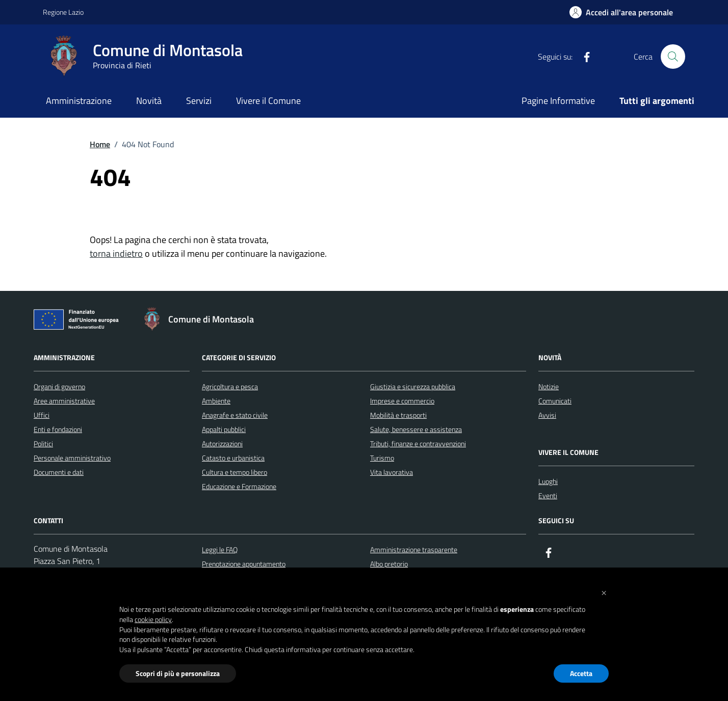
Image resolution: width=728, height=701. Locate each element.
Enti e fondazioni (58, 429)
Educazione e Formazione (239, 486)
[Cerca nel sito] (673, 57)
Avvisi (547, 415)
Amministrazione (79, 101)
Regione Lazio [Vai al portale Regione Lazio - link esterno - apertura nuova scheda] (63, 12)
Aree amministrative (64, 401)
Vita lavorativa (392, 472)
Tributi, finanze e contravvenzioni (418, 443)
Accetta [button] (581, 673)
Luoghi (548, 481)
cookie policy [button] (153, 619)
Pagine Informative (558, 101)
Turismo (382, 458)
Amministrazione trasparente (414, 549)
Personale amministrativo (72, 458)
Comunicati (555, 401)
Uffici (42, 415)
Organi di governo (59, 386)
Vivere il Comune (268, 101)
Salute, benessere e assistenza (416, 429)
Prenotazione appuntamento (244, 564)
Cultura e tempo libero (235, 472)
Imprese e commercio (402, 401)
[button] (604, 592)
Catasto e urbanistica (233, 458)
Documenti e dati (59, 472)
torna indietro (116, 253)
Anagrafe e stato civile (235, 415)
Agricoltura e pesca (230, 386)
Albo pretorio (389, 564)
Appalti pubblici (224, 429)
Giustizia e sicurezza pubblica (413, 386)
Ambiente (216, 401)
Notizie (549, 386)
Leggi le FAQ (220, 549)
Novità (149, 101)
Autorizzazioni (222, 443)
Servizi (199, 101)
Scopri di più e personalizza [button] (178, 673)
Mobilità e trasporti (398, 415)
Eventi (548, 495)
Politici (43, 443)
